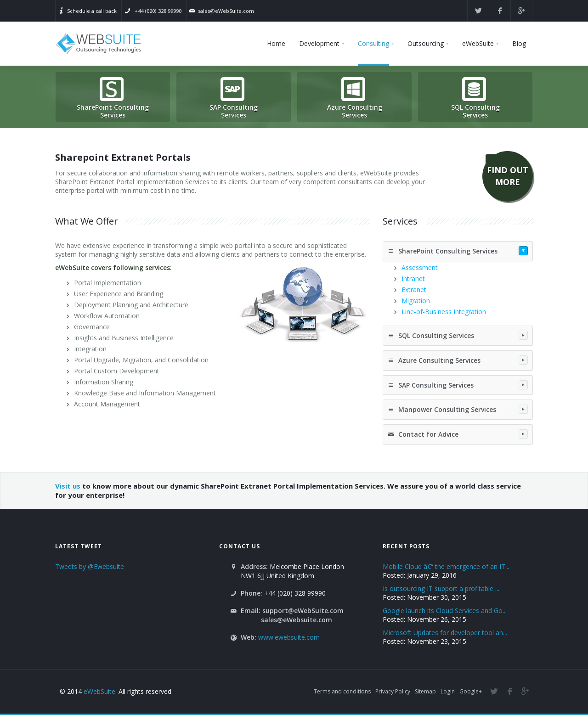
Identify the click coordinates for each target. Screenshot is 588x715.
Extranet (414, 290)
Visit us (68, 486)
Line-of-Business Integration (444, 312)
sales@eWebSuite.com (226, 11)
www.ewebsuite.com (289, 637)
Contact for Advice (458, 434)
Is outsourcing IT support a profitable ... (441, 588)
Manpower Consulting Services (458, 409)
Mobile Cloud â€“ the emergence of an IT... (446, 566)
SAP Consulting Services (458, 385)
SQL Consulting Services (458, 335)
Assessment (420, 267)
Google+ (471, 691)
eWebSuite (99, 691)
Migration (416, 301)
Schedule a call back (92, 11)
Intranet (413, 279)
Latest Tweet (79, 546)
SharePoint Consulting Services (458, 251)
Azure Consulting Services (458, 360)
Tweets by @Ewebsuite (90, 566)
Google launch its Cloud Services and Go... (445, 611)
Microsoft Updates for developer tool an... (445, 633)
